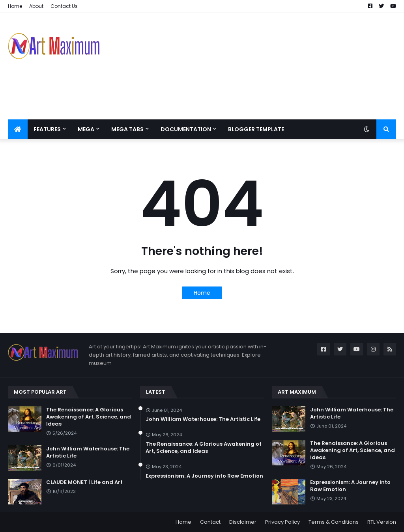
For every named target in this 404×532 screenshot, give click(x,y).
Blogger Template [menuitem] (256, 129)
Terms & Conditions (334, 522)
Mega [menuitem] (86, 129)
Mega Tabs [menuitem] (127, 129)
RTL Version (382, 522)
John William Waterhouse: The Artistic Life (88, 452)
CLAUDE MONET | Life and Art (84, 482)
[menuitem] (18, 129)
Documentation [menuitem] (186, 129)
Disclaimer (243, 522)
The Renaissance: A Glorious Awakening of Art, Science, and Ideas (89, 417)
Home (15, 6)
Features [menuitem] (47, 129)
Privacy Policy (282, 522)
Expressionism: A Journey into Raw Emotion (204, 476)
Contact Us (64, 6)
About (36, 6)
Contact (210, 522)
